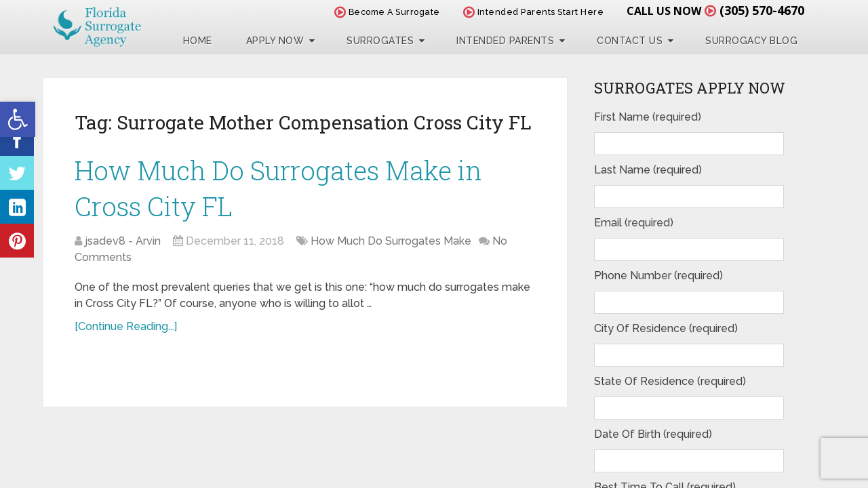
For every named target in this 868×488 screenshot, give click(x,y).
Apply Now (275, 41)
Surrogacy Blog (751, 41)
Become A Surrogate (387, 12)
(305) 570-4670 (762, 10)
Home (198, 41)
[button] (18, 119)
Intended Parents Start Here (534, 12)
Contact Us (630, 41)
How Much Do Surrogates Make (391, 241)
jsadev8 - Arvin (123, 241)
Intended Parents (505, 41)
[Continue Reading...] (126, 326)
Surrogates (380, 41)
